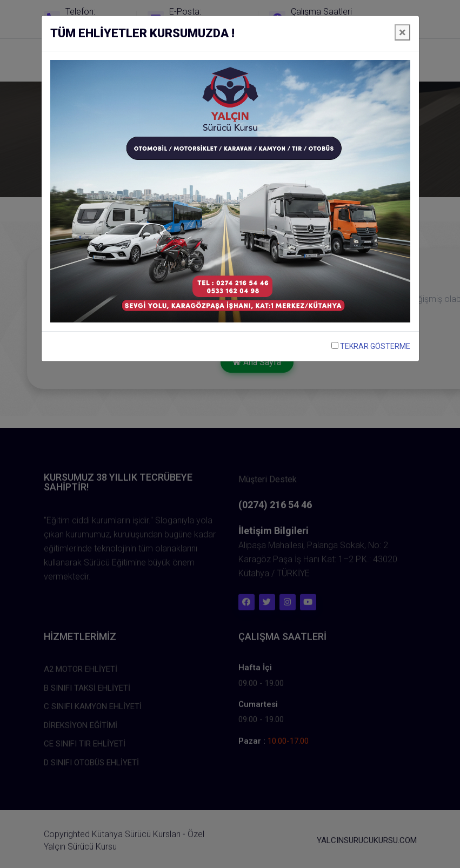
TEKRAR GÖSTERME (371, 346)
